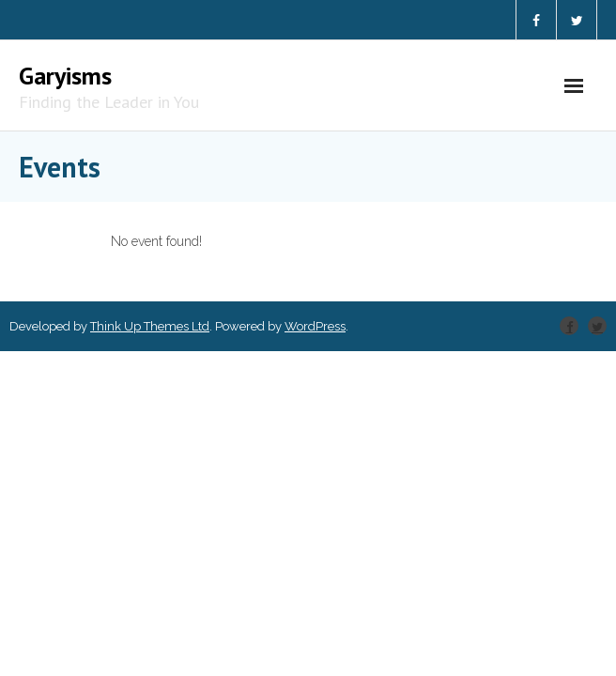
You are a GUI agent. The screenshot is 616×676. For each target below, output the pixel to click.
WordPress (315, 326)
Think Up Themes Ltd (150, 326)
